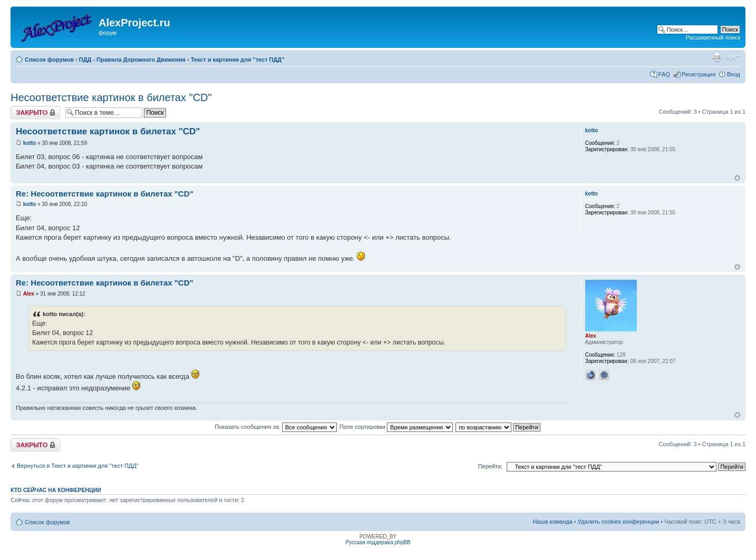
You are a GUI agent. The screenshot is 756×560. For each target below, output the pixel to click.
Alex (29, 294)
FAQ (664, 74)
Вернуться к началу (737, 178)
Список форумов (49, 60)
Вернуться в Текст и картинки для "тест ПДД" (78, 466)
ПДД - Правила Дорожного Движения (132, 60)
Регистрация (699, 74)
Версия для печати (716, 57)
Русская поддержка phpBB (378, 542)
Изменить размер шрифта (733, 57)
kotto (30, 143)
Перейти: (491, 466)
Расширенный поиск (713, 37)
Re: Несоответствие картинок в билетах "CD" (105, 194)
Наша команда (552, 522)
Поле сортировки (396, 427)
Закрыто (35, 112)
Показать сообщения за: (276, 427)
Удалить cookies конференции (619, 522)
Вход (734, 74)
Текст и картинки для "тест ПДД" (238, 60)
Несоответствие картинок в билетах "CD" (111, 97)
